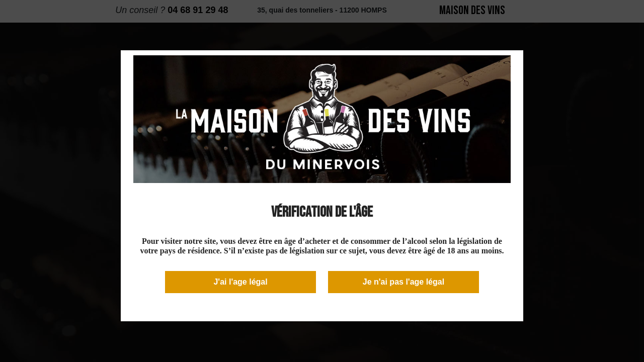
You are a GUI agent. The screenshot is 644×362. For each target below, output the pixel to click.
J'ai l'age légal (240, 282)
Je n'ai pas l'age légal (404, 282)
